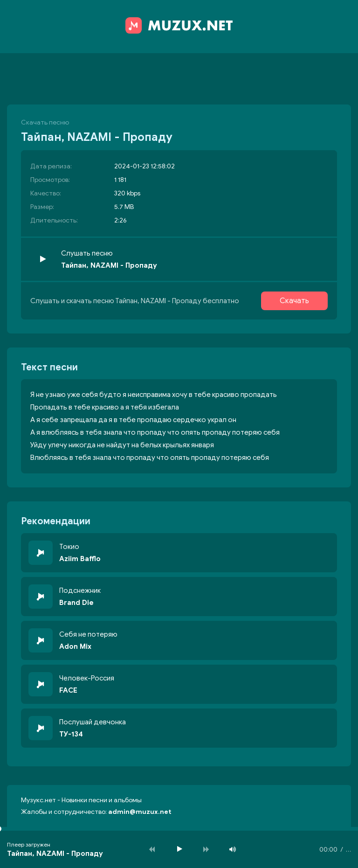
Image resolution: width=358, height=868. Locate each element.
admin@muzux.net (140, 812)
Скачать (294, 301)
